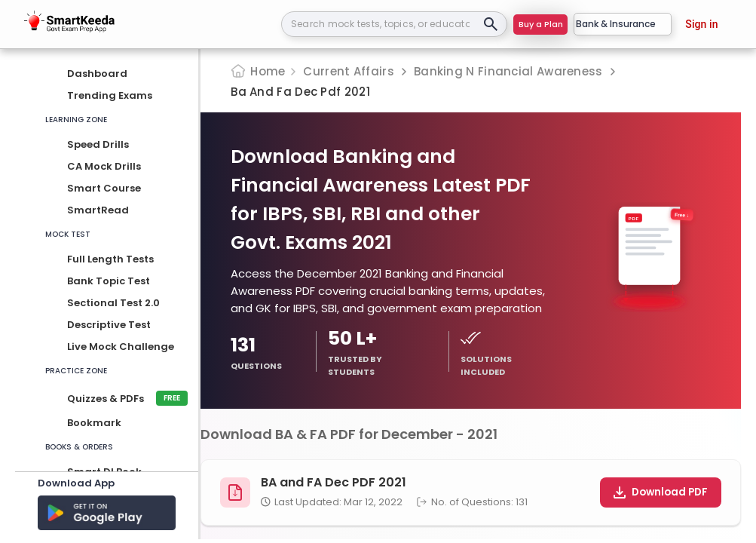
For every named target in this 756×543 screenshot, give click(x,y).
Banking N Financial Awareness (508, 71)
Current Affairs (349, 71)
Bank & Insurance (623, 24)
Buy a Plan (541, 24)
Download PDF (661, 492)
